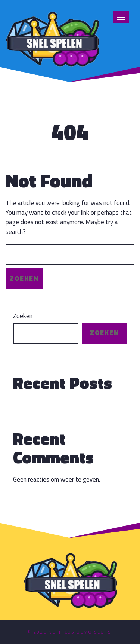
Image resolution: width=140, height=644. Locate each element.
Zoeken (23, 316)
